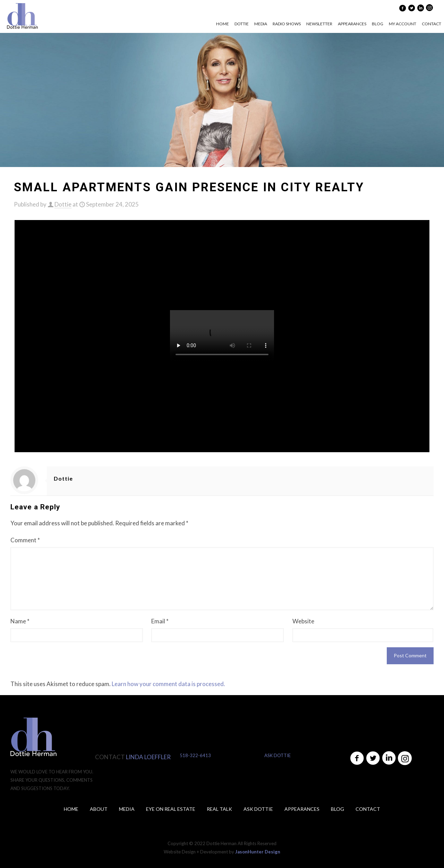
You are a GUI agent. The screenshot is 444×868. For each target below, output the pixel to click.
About (99, 809)
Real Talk (219, 809)
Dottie (63, 204)
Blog (338, 809)
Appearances (302, 809)
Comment (25, 540)
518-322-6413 (195, 755)
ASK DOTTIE (277, 755)
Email (160, 621)
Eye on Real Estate (171, 809)
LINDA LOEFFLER (148, 757)
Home (71, 809)
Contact (368, 809)
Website (303, 621)
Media (127, 809)
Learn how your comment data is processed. (168, 684)
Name (20, 621)
